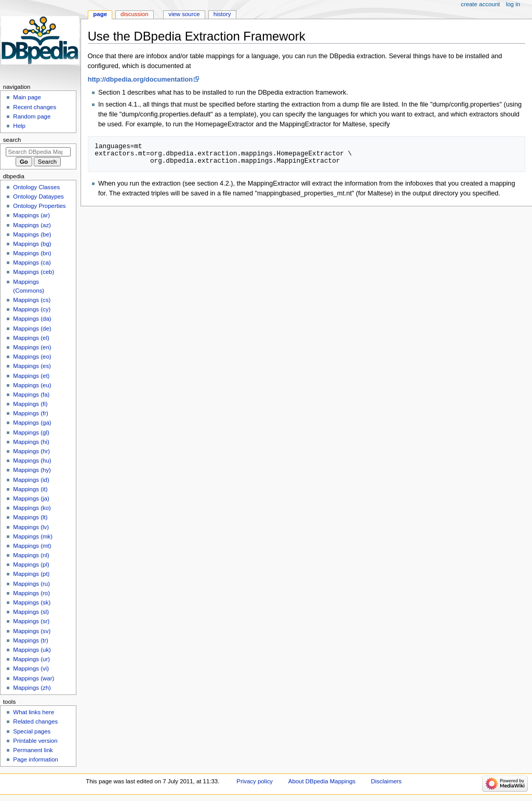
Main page (27, 97)
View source (184, 14)
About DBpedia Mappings (322, 781)
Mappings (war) (34, 678)
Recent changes (35, 107)
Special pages (32, 731)
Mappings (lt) (30, 517)
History (222, 14)
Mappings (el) (31, 338)
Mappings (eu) (32, 385)
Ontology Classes (36, 187)
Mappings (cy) (32, 309)
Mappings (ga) (32, 423)
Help (19, 126)
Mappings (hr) (31, 451)
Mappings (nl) (31, 555)
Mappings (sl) (31, 612)
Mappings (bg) (32, 244)
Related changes (35, 721)
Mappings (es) (32, 366)
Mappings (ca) (32, 262)
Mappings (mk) (33, 536)
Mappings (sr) (31, 621)
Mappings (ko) (32, 508)
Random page (32, 116)
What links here (34, 712)
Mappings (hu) (32, 461)
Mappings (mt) (32, 546)
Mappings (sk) (32, 602)
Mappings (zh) (32, 688)
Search (12, 140)
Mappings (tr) (30, 640)
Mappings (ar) (31, 215)
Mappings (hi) (31, 442)
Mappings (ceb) (34, 272)
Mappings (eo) (32, 357)
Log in (513, 4)
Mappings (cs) (32, 300)
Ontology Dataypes (38, 196)
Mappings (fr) (30, 413)
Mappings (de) (32, 329)
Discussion (134, 14)
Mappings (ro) (31, 593)
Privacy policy (255, 781)
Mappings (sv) (32, 631)
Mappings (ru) (31, 584)
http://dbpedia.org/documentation (140, 80)
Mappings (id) (31, 480)
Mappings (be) (32, 234)
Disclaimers (386, 781)
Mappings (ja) (31, 498)
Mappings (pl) (31, 564)
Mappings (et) (31, 376)
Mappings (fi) (30, 404)
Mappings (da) (32, 319)
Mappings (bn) (32, 253)
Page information (36, 759)
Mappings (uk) (32, 650)
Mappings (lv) (31, 527)
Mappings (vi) (31, 668)
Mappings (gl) (31, 432)
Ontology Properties (39, 206)
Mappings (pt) (31, 574)
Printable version (35, 741)
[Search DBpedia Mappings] (38, 152)
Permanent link (33, 750)
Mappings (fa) (31, 395)
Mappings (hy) (32, 470)
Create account (480, 4)
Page (100, 14)
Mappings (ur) (31, 659)
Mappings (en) (32, 347)
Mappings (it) (30, 489)
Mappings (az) (32, 225)
